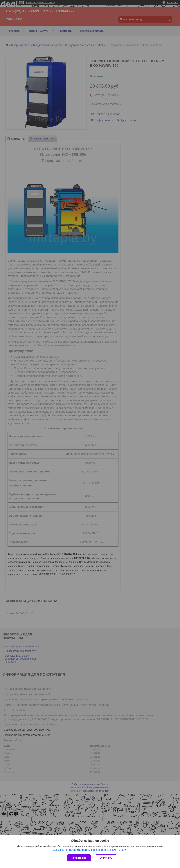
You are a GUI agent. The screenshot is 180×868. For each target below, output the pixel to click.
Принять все (79, 858)
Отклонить (106, 858)
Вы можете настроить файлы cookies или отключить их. (89, 850)
